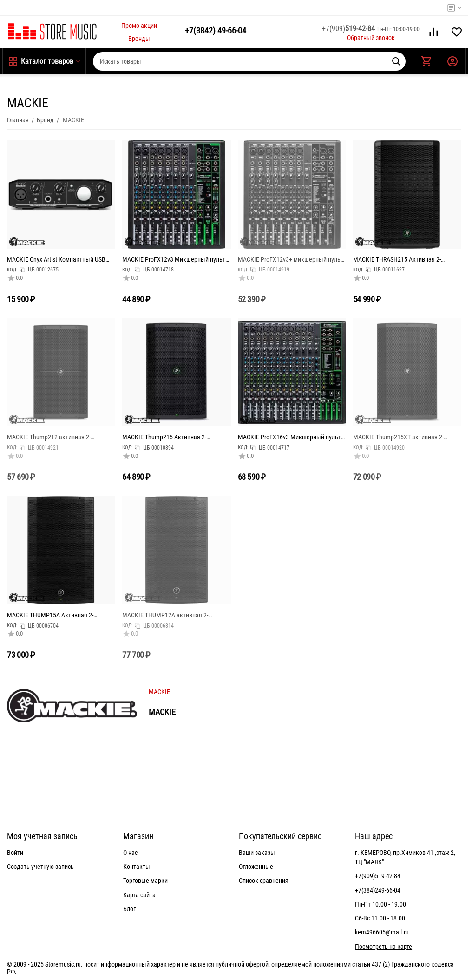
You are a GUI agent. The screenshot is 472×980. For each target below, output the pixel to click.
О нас (130, 853)
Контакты (137, 867)
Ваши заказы (257, 853)
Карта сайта (139, 895)
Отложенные (256, 867)
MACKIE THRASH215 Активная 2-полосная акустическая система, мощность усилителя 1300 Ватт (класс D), (405, 259)
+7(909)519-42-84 (378, 876)
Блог (129, 909)
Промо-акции (139, 26)
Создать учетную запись (40, 867)
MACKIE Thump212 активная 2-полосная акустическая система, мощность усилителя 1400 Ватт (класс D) (59, 437)
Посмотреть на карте (383, 947)
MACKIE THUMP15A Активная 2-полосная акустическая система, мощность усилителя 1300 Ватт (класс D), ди (59, 615)
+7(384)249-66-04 (378, 890)
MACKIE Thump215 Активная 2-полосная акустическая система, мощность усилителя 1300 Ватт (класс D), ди (174, 437)
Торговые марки (145, 881)
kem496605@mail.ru (382, 932)
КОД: (12, 270)
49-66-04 (216, 30)
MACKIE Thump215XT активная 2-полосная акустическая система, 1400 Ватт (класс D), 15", (405, 437)
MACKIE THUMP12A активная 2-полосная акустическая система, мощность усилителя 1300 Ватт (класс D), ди (174, 615)
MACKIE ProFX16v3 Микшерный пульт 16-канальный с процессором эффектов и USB (289, 437)
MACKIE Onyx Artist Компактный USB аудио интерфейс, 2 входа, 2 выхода (56, 259)
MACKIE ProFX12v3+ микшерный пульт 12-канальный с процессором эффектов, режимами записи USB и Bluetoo (291, 259)
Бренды (139, 39)
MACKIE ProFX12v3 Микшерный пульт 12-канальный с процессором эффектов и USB (174, 259)
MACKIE (159, 692)
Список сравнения (264, 881)
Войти (15, 853)
